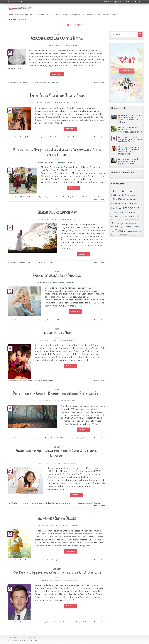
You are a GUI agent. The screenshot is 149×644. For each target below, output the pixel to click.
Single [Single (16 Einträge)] (121, 227)
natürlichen (63, 438)
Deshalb (50, 622)
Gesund (55, 320)
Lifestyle (57, 15)
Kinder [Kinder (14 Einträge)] (114, 216)
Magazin (20, 19)
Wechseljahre (63, 320)
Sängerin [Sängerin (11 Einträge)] (139, 227)
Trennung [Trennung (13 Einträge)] (128, 231)
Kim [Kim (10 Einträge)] (134, 213)
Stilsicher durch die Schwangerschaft (57, 212)
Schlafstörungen (84, 503)
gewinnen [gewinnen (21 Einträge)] (132, 199)
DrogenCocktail (60, 622)
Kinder (114, 15)
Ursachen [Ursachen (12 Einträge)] (115, 235)
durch (42, 83)
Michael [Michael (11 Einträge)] (114, 220)
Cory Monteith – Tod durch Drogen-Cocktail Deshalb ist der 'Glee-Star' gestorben (57, 573)
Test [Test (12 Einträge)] (113, 231)
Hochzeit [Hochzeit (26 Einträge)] (117, 208)
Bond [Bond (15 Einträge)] (131, 192)
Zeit (99, 197)
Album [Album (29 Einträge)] (116, 191)
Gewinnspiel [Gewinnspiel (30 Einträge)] (119, 203)
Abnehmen (39, 560)
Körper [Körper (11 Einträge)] (125, 217)
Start (11, 15)
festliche (44, 197)
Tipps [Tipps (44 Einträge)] (119, 230)
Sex (16, 15)
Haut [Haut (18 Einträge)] (131, 203)
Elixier (47, 438)
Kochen (90, 15)
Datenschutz (107, 2)
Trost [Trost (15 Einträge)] (134, 231)
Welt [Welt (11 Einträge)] (130, 235)
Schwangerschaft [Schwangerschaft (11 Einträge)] (131, 224)
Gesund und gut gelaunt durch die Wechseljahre (57, 276)
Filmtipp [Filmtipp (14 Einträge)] (128, 195)
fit (51, 438)
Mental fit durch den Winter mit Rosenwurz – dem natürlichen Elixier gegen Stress (57, 394)
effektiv (48, 503)
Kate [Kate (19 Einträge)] (130, 212)
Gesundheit (41, 15)
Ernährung (53, 560)
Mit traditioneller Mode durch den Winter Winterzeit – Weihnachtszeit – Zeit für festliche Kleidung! (57, 152)
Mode (49, 15)
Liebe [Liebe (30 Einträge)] (138, 216)
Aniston (39, 137)
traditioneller (65, 197)
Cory (44, 622)
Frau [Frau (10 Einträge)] (134, 195)
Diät (84, 15)
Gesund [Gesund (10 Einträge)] (124, 199)
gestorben (75, 622)
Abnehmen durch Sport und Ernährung (57, 519)
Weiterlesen (57, 74)
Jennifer (65, 137)
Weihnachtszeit (77, 197)
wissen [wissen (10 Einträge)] (134, 235)
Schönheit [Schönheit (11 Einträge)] (115, 227)
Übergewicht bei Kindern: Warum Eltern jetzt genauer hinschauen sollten (130, 119)
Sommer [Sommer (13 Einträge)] (128, 227)
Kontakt (126, 2)
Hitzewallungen (57, 503)
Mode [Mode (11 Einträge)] (119, 220)
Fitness (98, 15)
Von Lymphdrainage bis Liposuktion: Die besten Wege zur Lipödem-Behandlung (129, 151)
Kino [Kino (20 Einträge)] (120, 216)
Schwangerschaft (48, 263)
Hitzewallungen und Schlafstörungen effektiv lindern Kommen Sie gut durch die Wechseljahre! (57, 453)
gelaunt (48, 320)
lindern (74, 503)
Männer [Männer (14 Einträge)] (124, 220)
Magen (50, 381)
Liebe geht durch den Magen (57, 333)
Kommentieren (100, 83)
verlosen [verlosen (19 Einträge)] (123, 235)
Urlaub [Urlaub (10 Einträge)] (139, 231)
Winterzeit (93, 197)
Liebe (32, 15)
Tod (89, 622)
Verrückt (72, 137)
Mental (55, 438)
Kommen (68, 503)
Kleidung (51, 197)
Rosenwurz (72, 438)
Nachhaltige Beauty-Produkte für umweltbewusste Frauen (130, 130)
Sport (60, 560)
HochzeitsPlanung (54, 137)
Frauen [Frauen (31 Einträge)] (116, 199)
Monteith (83, 622)
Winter (86, 197)
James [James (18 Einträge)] (115, 212)
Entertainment (75, 15)
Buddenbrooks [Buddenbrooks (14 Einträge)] (118, 195)
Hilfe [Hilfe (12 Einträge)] (135, 204)
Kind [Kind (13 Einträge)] (137, 213)
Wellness (106, 15)
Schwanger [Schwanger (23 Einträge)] (118, 223)
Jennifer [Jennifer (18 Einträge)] (123, 212)
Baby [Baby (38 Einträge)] (124, 191)
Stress (79, 438)
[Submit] (140, 34)
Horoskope (24, 15)
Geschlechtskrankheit (53, 83)
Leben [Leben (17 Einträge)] (131, 216)
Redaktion (74, 46)
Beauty (65, 15)
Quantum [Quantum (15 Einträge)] (132, 220)
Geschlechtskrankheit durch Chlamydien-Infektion (57, 38)
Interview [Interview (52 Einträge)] (131, 208)
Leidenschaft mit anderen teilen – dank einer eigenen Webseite (130, 161)
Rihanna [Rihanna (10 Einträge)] (140, 220)
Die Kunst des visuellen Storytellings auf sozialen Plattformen (130, 139)
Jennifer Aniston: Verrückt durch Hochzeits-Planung (57, 96)
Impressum (117, 2)
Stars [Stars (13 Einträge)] (134, 227)
